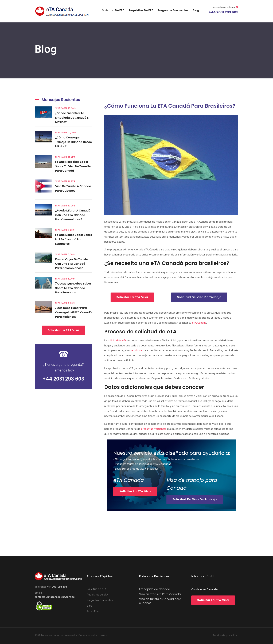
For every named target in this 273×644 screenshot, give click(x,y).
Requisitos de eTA (141, 10)
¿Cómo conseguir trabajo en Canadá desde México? (73, 142)
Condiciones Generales (205, 590)
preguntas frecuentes (154, 429)
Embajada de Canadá (155, 589)
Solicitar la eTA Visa (63, 330)
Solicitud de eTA (113, 10)
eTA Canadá (199, 323)
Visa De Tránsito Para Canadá (160, 594)
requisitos (136, 351)
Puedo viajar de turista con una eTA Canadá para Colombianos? (72, 264)
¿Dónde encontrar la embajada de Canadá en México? (73, 118)
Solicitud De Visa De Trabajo (199, 297)
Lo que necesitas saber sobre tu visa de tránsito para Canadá (73, 166)
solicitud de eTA (117, 341)
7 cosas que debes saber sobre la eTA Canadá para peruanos (73, 288)
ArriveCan (93, 611)
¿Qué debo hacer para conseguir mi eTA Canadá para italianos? (73, 312)
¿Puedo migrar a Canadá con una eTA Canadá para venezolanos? (73, 215)
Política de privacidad (226, 636)
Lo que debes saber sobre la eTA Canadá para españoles (74, 239)
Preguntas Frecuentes (173, 10)
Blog (196, 10)
